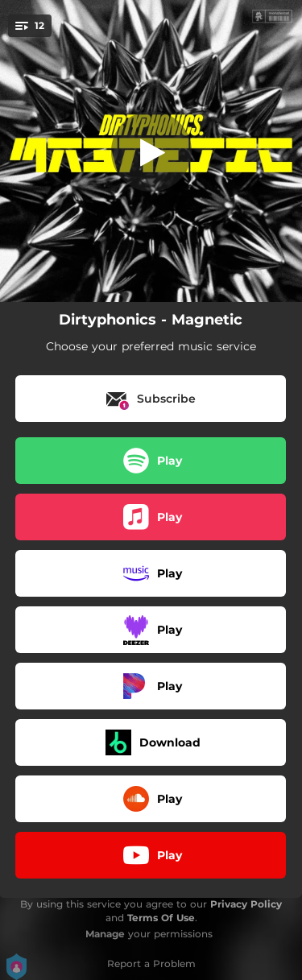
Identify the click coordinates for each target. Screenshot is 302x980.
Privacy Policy (246, 904)
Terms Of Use (161, 918)
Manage (105, 934)
